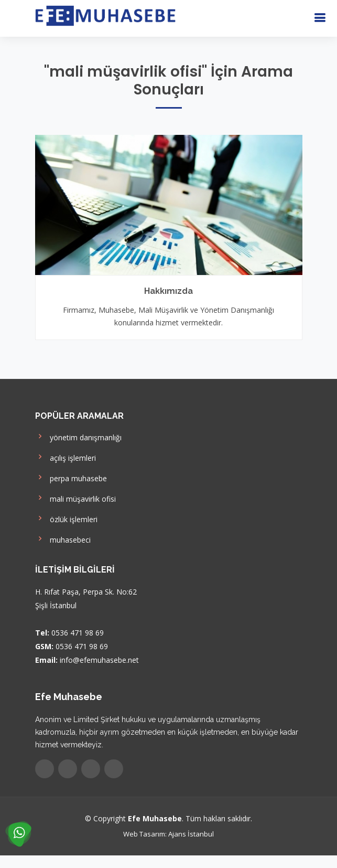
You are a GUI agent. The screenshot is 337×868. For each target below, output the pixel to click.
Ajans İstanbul (191, 834)
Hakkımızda (168, 291)
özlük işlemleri (66, 518)
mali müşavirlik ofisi (75, 498)
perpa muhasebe (71, 477)
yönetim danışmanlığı (78, 436)
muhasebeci (63, 539)
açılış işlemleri (66, 457)
